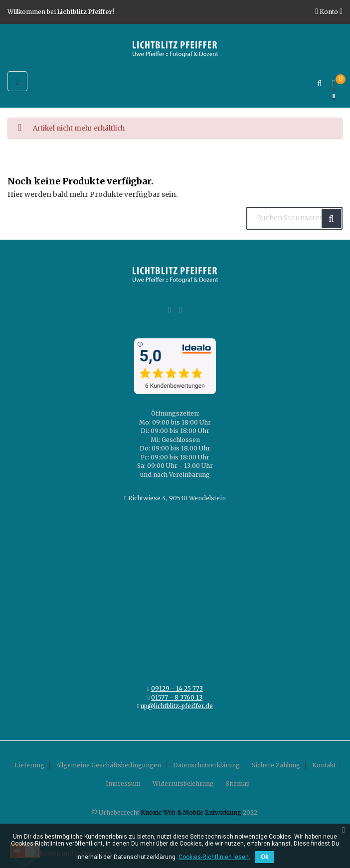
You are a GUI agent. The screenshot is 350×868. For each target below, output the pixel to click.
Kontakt (324, 765)
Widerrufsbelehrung (183, 784)
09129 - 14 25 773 (177, 688)
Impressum (123, 784)
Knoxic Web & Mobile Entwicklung (191, 812)
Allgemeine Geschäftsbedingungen (109, 765)
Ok (264, 857)
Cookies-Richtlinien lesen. (214, 857)
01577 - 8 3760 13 (177, 697)
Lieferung (29, 765)
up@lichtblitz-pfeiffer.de (177, 706)
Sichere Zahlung (276, 765)
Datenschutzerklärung (206, 765)
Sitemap (238, 784)
